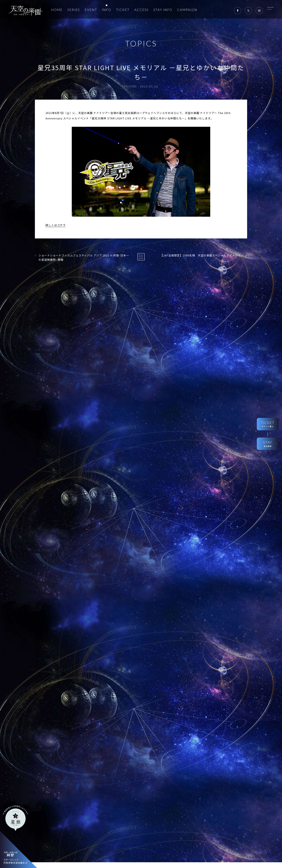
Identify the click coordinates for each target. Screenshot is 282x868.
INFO (107, 10)
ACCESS (141, 10)
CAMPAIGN (187, 10)
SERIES (74, 10)
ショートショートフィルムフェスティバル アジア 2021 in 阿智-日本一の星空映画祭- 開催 (84, 257)
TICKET (123, 10)
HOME (57, 10)
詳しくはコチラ (56, 225)
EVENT (91, 10)
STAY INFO (163, 10)
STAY (268, 444)
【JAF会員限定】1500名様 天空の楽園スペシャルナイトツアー (202, 255)
